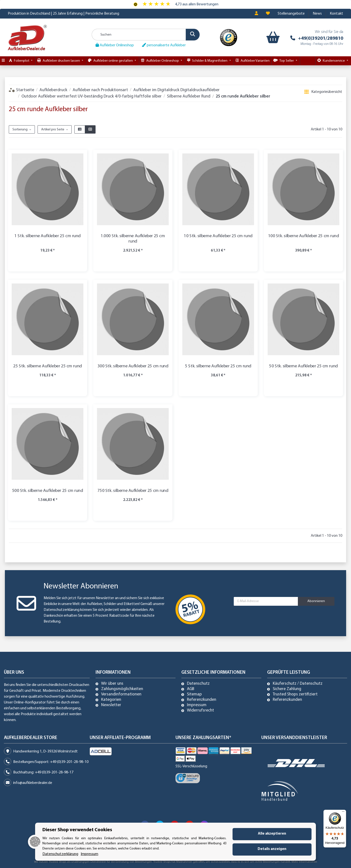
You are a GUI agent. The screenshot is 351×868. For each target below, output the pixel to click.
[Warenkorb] (272, 38)
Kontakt (336, 14)
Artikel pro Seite (53, 130)
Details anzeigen (272, 849)
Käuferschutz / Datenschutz (298, 684)
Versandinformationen (121, 694)
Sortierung (20, 130)
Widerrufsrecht (200, 711)
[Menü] (343, 813)
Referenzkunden (202, 700)
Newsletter (111, 705)
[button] (256, 14)
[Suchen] (146, 35)
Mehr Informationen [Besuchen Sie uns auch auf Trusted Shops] (304, 862)
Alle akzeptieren (272, 834)
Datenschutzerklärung (62, 610)
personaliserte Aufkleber (164, 45)
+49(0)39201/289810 (321, 39)
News (317, 14)
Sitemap (194, 694)
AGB (191, 689)
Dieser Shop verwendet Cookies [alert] (77, 830)
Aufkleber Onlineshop (115, 45)
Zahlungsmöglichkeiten (122, 689)
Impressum (197, 705)
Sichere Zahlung (287, 689)
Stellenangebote (291, 14)
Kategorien (111, 700)
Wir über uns (112, 684)
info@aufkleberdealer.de (33, 783)
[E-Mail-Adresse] (266, 601)
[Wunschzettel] (268, 14)
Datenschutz (198, 684)
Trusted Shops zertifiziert (295, 694)
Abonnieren (316, 601)
